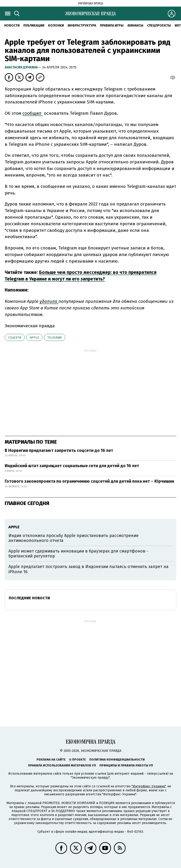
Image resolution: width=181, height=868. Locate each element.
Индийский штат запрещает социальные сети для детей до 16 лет (72, 466)
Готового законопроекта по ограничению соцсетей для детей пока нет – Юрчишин (89, 481)
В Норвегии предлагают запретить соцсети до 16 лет (59, 450)
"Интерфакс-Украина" (149, 786)
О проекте (77, 759)
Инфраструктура (82, 26)
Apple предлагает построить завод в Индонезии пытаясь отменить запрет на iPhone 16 (88, 569)
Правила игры (112, 26)
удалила (49, 301)
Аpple (34, 337)
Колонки (56, 26)
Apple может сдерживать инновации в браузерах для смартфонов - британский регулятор (78, 554)
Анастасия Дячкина (22, 67)
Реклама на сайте (51, 759)
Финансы (135, 26)
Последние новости (29, 598)
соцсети (15, 337)
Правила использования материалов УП (62, 765)
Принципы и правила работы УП (126, 765)
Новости (12, 26)
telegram (55, 337)
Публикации (34, 26)
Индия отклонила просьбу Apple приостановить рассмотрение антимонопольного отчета (74, 538)
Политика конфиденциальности (117, 759)
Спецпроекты (159, 26)
